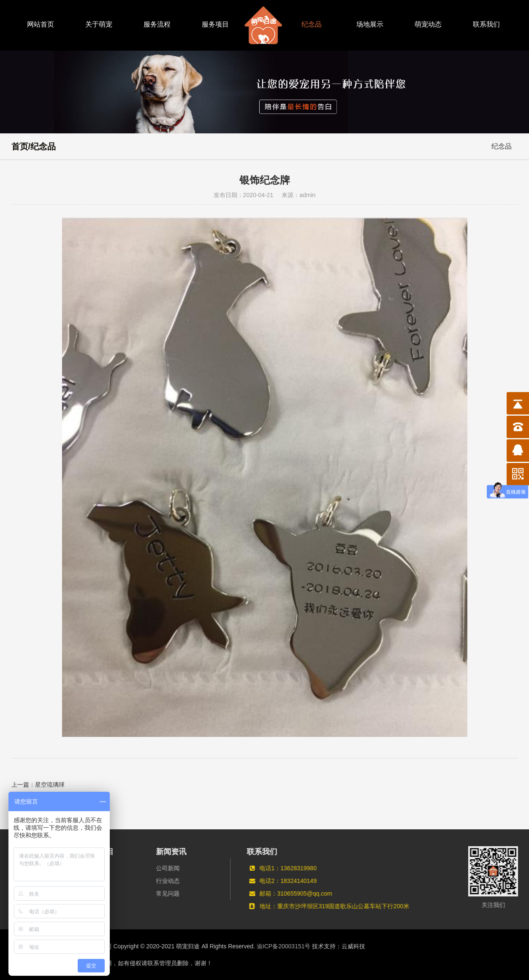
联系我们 (486, 24)
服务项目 (215, 24)
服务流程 (157, 24)
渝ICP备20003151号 (284, 946)
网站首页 (41, 24)
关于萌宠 (99, 24)
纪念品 (312, 24)
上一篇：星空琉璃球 (38, 785)
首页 (20, 146)
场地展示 (370, 24)
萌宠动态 (428, 24)
